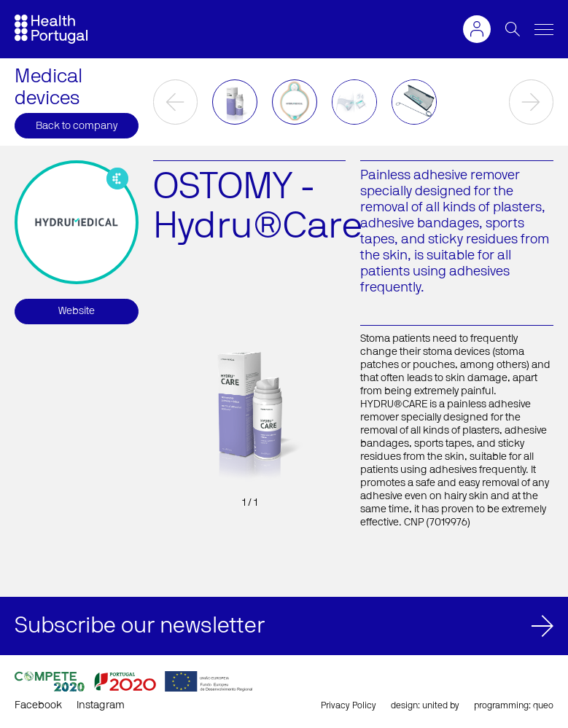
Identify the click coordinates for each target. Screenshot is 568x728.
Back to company (77, 126)
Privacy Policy (349, 705)
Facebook (38, 705)
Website (77, 311)
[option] (235, 102)
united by (441, 705)
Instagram (101, 705)
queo (543, 705)
